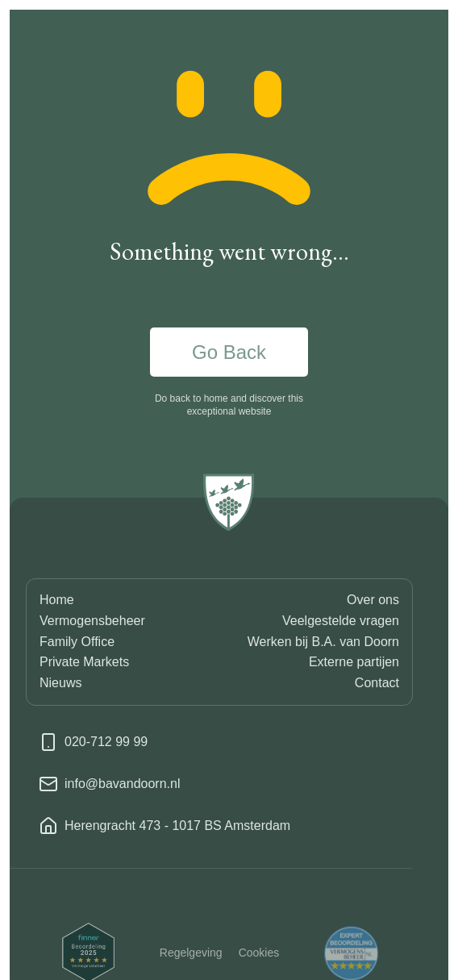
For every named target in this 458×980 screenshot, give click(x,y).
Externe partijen (354, 662)
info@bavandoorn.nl (122, 784)
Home (57, 600)
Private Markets (84, 662)
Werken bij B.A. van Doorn (323, 642)
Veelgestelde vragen (341, 621)
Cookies (259, 962)
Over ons (373, 600)
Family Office (77, 642)
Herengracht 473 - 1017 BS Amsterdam (177, 826)
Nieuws (60, 683)
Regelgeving (191, 962)
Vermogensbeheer (92, 621)
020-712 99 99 (106, 742)
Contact (377, 683)
